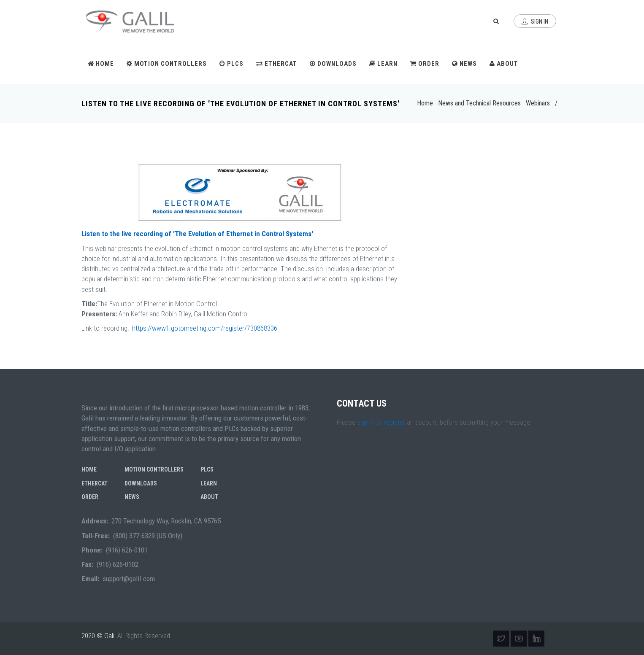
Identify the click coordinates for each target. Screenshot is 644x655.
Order (425, 64)
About (504, 64)
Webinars (538, 103)
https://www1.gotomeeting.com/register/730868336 (205, 328)
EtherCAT (277, 64)
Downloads (333, 64)
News (464, 64)
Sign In (535, 22)
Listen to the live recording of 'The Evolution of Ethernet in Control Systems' (197, 234)
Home (101, 64)
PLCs (231, 64)
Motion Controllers (167, 64)
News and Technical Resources (479, 103)
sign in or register (381, 422)
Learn (383, 64)
